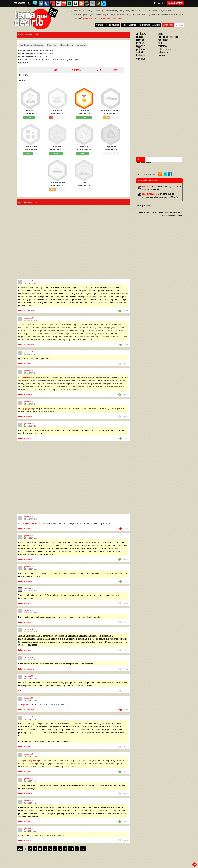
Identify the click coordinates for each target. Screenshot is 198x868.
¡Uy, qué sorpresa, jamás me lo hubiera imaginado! (41, 835)
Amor (161, 34)
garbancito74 (28, 281)
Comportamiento (168, 37)
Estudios (163, 40)
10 (71, 849)
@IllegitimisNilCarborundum (33, 523)
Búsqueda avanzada (144, 163)
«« (20, 849)
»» (83, 849)
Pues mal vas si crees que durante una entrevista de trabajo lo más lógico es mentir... (56, 664)
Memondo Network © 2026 (171, 216)
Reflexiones (164, 49)
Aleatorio (156, 25)
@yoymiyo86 (27, 408)
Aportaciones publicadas (31, 45)
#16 (20, 705)
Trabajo (140, 55)
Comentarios (66, 45)
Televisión (163, 52)
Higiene (141, 46)
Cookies (169, 212)
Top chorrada (144, 25)
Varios (161, 55)
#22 (20, 761)
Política (140, 49)
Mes (99, 70)
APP (180, 212)
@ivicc (24, 324)
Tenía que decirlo (144, 206)
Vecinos (141, 58)
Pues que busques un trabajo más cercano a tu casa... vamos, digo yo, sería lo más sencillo (59, 617)
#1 (20, 324)
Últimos (99, 25)
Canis (139, 37)
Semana (76, 70)
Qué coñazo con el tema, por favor (34, 358)
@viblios (26, 377)
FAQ (175, 212)
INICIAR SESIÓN (175, 3)
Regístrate (159, 3)
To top (194, 865)
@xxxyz (26, 705)
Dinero (140, 40)
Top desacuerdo (129, 25)
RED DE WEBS (19, 3)
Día (55, 70)
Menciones (82, 45)
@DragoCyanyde (30, 761)
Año (115, 70)
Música (162, 46)
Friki (160, 43)
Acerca (142, 212)
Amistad (141, 34)
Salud (139, 52)
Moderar (179, 25)
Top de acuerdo (112, 25)
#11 (20, 377)
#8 (20, 408)
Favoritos (52, 45)
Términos (150, 212)
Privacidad (159, 212)
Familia (140, 43)
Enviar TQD (168, 25)
